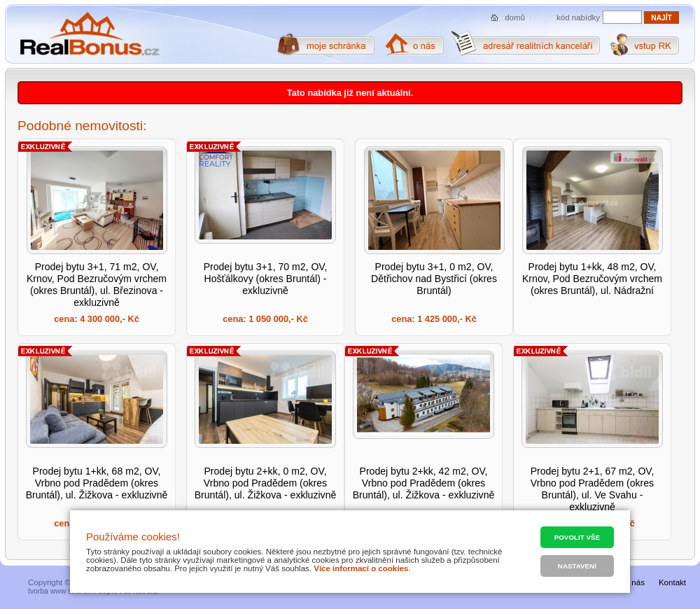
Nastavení (577, 566)
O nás (634, 582)
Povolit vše (577, 537)
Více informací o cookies (361, 568)
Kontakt (672, 582)
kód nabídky (578, 17)
